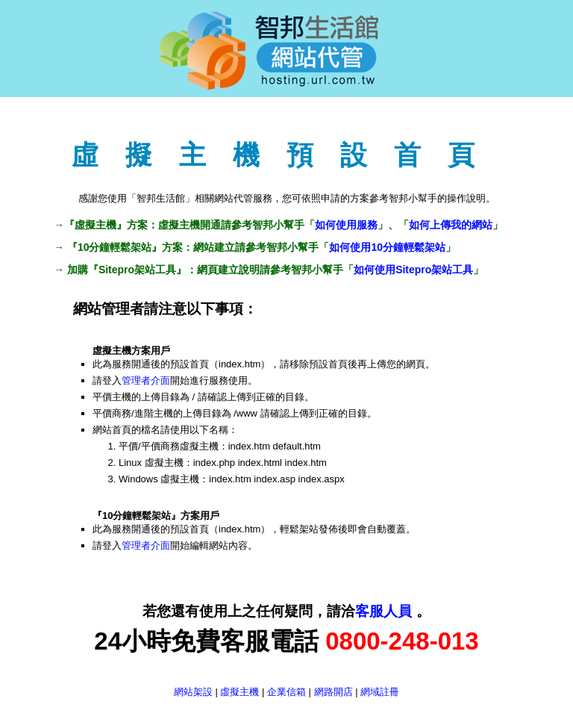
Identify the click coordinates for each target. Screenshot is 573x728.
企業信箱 (286, 692)
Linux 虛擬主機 (151, 463)
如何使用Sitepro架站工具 (413, 270)
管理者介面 (146, 380)
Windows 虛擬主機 (159, 479)
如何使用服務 (346, 225)
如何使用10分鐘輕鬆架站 (387, 247)
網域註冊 (380, 692)
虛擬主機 (95, 225)
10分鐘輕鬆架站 (115, 247)
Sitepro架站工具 (137, 270)
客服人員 (385, 611)
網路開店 (334, 692)
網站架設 (193, 692)
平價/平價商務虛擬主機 (169, 446)
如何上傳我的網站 (451, 225)
